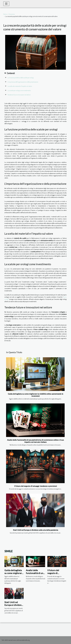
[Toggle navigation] (6, 4)
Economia (12, 14)
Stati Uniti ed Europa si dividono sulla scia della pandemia (36, 530)
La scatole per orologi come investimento (19, 90)
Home (5, 14)
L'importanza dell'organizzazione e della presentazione (23, 82)
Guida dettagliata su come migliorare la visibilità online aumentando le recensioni (36, 395)
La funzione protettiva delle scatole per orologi (21, 78)
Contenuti (11, 73)
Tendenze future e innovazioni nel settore (19, 95)
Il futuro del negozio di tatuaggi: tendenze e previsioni (36, 486)
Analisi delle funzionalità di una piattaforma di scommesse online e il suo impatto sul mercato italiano (35, 441)
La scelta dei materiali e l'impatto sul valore (20, 86)
